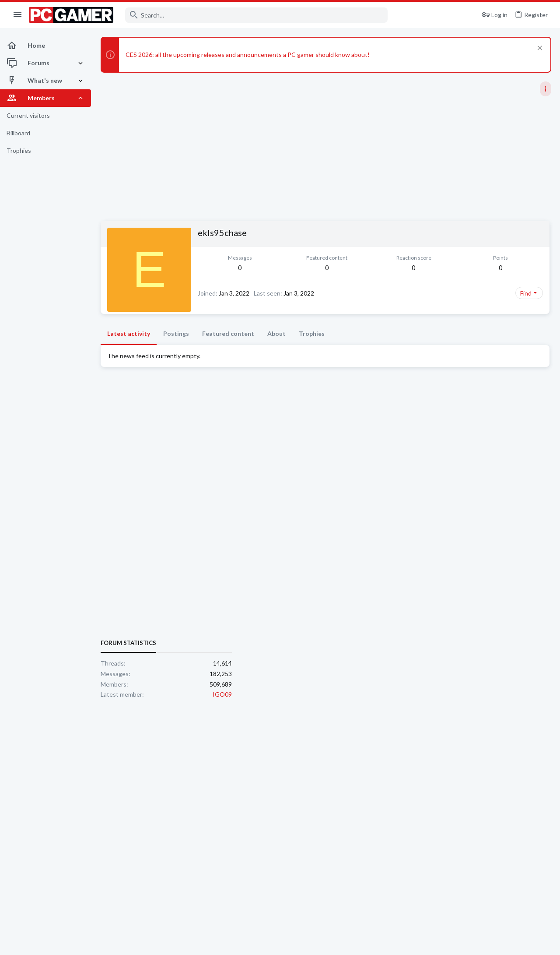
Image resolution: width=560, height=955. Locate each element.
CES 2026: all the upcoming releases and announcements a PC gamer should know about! (248, 55)
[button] (18, 15)
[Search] (256, 15)
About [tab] (276, 347)
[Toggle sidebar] (546, 89)
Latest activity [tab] (129, 347)
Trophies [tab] (312, 347)
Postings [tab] (176, 347)
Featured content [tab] (228, 347)
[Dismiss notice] (539, 49)
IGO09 (542, 540)
